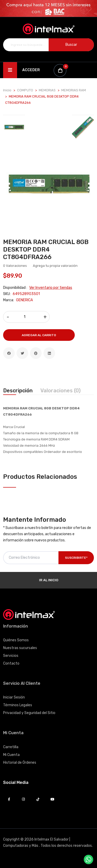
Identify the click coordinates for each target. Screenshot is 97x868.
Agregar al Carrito (39, 335)
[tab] (14, 127)
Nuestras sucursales (20, 648)
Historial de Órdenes (20, 763)
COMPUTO (25, 90)
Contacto (11, 663)
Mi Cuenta (11, 755)
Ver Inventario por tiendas (51, 288)
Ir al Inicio (49, 580)
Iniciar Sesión (14, 697)
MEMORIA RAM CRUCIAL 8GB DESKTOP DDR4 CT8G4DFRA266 (46, 249)
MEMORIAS (47, 90)
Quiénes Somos (16, 640)
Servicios (11, 656)
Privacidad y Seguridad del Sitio (29, 713)
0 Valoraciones (15, 266)
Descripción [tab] (18, 391)
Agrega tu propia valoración (55, 266)
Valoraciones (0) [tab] (61, 391)
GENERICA (24, 300)
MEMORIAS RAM (74, 90)
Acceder (31, 70)
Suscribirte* (76, 558)
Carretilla (11, 747)
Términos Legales (18, 705)
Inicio (7, 90)
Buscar (71, 45)
